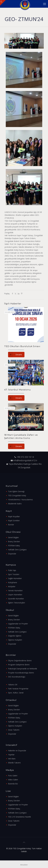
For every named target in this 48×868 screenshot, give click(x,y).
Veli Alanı (12, 759)
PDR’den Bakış (14, 628)
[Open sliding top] (3, 3)
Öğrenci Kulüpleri (15, 640)
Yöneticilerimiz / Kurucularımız (20, 500)
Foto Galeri (13, 776)
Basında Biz (13, 784)
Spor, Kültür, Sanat (16, 693)
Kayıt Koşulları (14, 516)
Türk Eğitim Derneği (16, 491)
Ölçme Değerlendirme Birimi (20, 661)
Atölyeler (12, 586)
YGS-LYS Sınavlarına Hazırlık (19, 817)
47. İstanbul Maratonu (17, 390)
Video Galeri (13, 780)
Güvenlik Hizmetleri (16, 599)
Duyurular (12, 554)
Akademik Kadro (15, 504)
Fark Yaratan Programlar (18, 689)
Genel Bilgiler (13, 537)
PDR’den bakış (14, 546)
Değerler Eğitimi (15, 636)
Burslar (11, 525)
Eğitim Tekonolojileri (17, 603)
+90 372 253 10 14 (25, 457)
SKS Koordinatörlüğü (17, 677)
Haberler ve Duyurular (17, 751)
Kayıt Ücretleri (14, 521)
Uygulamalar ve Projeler (18, 624)
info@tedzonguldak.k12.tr (25, 460)
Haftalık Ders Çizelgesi (17, 550)
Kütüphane (13, 582)
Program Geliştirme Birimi (19, 665)
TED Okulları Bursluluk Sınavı (22, 346)
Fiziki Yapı (12, 570)
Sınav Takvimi (14, 730)
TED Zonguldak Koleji (17, 495)
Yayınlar (11, 755)
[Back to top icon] (24, 842)
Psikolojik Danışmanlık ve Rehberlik (23, 669)
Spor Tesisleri (14, 574)
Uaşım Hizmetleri (15, 595)
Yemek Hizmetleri (15, 591)
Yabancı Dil (13, 685)
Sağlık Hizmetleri (15, 578)
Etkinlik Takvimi (14, 763)
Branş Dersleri (14, 541)
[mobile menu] (45, 4)
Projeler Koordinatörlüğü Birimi (21, 673)
